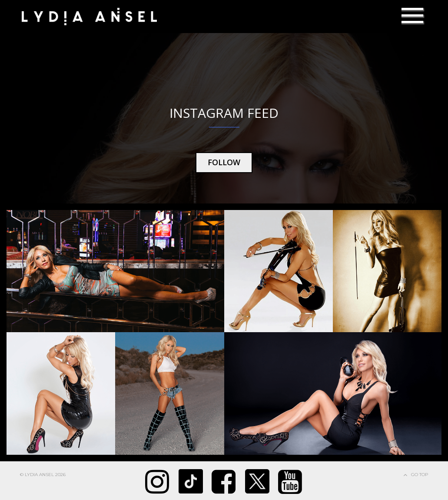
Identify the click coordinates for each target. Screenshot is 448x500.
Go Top (420, 475)
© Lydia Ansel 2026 (43, 475)
